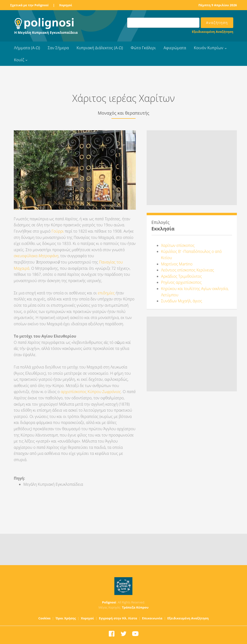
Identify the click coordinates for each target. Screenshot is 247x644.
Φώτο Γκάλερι (143, 48)
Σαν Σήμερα (58, 48)
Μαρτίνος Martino (177, 264)
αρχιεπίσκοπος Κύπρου (91, 392)
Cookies (45, 618)
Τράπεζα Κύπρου (135, 607)
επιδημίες (106, 293)
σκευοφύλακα (26, 256)
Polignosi (109, 602)
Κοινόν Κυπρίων (209, 48)
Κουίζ (19, 60)
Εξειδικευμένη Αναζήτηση (213, 32)
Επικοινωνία (152, 618)
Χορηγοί (66, 5)
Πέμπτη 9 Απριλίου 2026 (218, 5)
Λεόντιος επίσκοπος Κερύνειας (188, 270)
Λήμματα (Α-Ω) (27, 48)
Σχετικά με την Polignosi (29, 5)
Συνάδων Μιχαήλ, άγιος (182, 301)
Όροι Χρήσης (66, 618)
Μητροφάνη (49, 256)
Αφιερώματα (175, 48)
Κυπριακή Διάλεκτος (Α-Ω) (100, 48)
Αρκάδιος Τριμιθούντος (182, 276)
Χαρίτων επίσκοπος (178, 245)
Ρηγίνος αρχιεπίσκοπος (181, 282)
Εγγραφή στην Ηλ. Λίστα (118, 618)
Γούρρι (58, 231)
